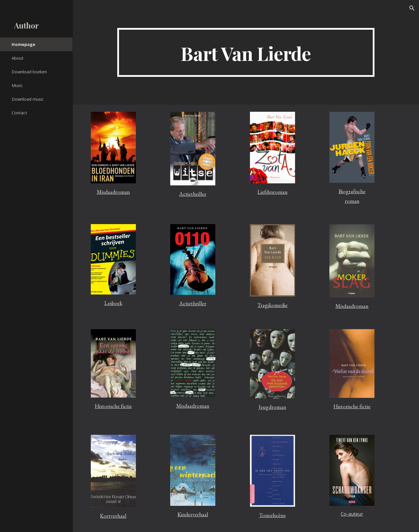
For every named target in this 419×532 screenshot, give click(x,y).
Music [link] (17, 85)
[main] (246, 52)
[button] (412, 8)
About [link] (18, 58)
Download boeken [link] (29, 72)
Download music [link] (28, 99)
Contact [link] (19, 113)
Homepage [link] (23, 44)
